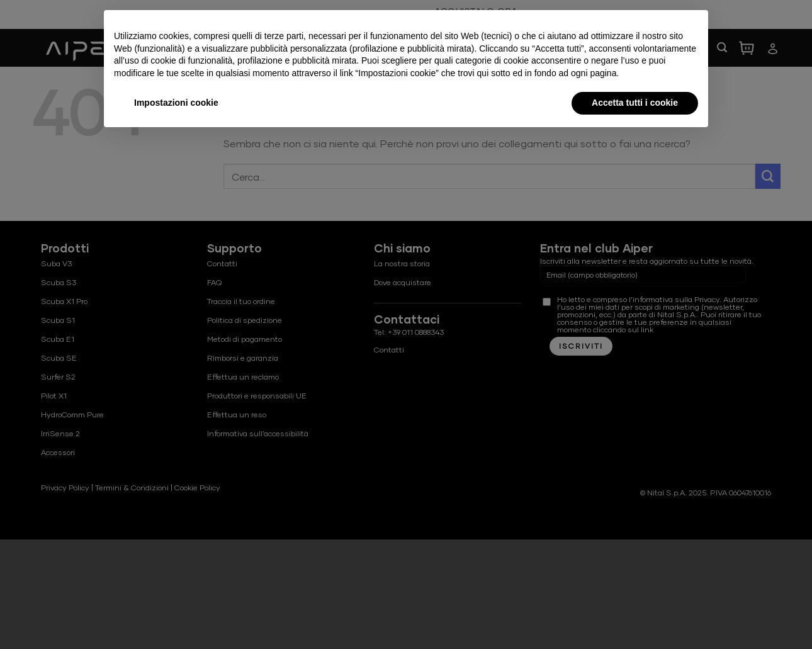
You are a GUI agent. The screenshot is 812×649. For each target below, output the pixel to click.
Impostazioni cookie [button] (176, 103)
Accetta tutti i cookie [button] (635, 103)
